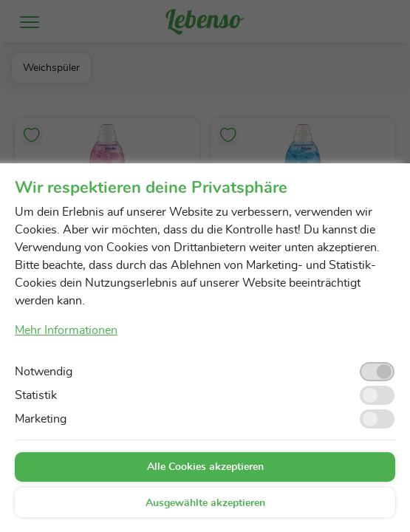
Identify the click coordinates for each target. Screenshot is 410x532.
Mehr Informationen (66, 330)
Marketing (41, 419)
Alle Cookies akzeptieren (205, 467)
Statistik (36, 395)
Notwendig (44, 372)
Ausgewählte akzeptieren (205, 503)
